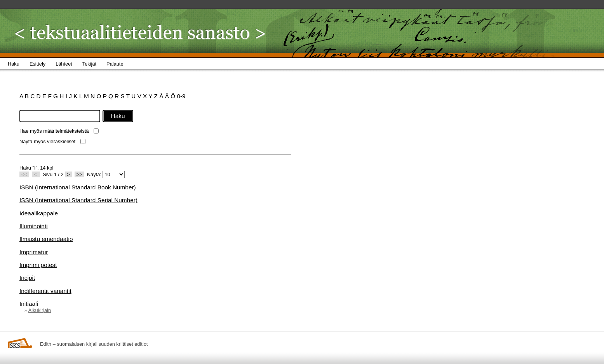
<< (24, 174)
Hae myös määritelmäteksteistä (54, 131)
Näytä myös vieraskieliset (47, 141)
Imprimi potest (38, 265)
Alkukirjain (40, 310)
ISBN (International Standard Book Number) (78, 187)
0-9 (181, 96)
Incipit (27, 278)
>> (79, 174)
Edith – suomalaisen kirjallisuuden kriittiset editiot (94, 344)
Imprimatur (34, 252)
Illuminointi (34, 226)
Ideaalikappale (39, 213)
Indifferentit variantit (45, 291)
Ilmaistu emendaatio (46, 239)
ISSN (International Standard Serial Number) (78, 200)
